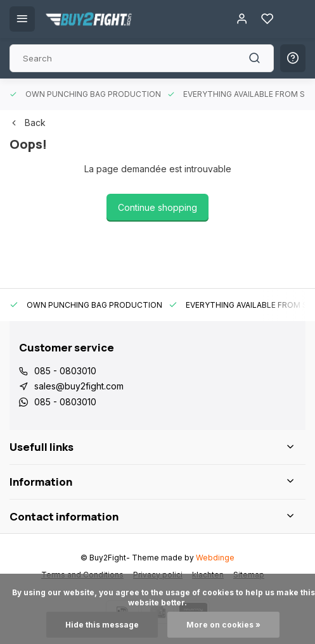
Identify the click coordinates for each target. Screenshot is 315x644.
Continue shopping (157, 207)
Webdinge (215, 558)
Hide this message (102, 625)
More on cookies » (223, 625)
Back (28, 123)
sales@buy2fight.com (79, 386)
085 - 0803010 (65, 371)
